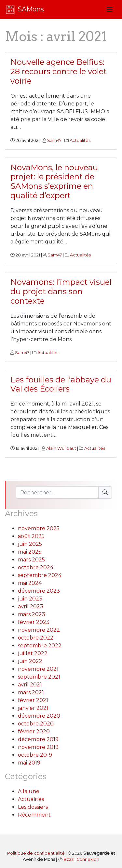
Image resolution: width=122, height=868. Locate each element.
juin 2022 (30, 661)
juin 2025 (30, 544)
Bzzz (68, 859)
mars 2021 (31, 692)
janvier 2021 (33, 708)
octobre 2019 (35, 755)
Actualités (80, 140)
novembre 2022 (39, 630)
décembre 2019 (38, 739)
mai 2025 (30, 552)
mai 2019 (29, 763)
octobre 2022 (36, 638)
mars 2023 (32, 614)
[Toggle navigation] (110, 9)
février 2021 (33, 700)
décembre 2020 (39, 716)
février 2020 (34, 731)
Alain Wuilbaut (61, 448)
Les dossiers (33, 807)
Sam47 (54, 140)
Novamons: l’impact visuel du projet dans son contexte (61, 291)
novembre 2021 (38, 669)
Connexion (88, 859)
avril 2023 (31, 606)
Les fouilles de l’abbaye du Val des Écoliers (61, 384)
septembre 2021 (39, 677)
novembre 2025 (39, 528)
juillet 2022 (33, 653)
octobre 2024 (36, 567)
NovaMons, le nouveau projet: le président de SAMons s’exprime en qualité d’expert (54, 181)
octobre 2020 (36, 724)
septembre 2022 (40, 646)
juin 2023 (30, 599)
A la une (29, 791)
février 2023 (34, 622)
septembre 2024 (40, 575)
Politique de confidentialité (36, 853)
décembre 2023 (39, 591)
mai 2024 (30, 583)
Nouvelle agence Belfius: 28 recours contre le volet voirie (59, 71)
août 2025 (31, 536)
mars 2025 (31, 560)
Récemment (34, 815)
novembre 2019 (38, 747)
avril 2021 (30, 685)
